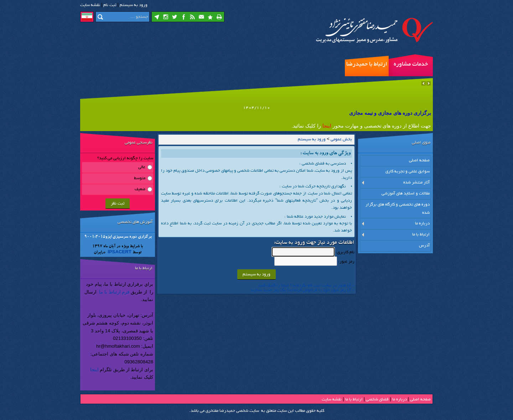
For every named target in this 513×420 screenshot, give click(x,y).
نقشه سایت (332, 400)
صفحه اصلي (420, 400)
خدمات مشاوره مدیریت (411, 69)
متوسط (140, 178)
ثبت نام (110, 5)
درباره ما (400, 400)
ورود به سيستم (134, 5)
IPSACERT (119, 253)
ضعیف (140, 189)
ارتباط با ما (354, 400)
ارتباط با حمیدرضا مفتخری (367, 69)
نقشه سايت (90, 5)
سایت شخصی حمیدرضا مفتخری (232, 411)
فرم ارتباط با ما (114, 292)
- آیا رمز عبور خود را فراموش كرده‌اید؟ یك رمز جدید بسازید (302, 290)
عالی (142, 167)
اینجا (94, 370)
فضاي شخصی (377, 400)
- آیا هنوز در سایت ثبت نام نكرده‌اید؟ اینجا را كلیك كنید (306, 286)
